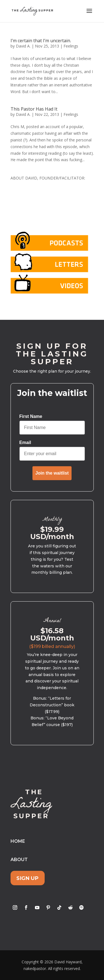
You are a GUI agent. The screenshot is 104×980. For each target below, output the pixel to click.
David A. (23, 46)
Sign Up (27, 878)
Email (25, 442)
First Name (31, 416)
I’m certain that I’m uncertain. (41, 41)
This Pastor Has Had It (34, 109)
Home (18, 841)
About (19, 860)
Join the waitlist (52, 473)
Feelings (71, 46)
